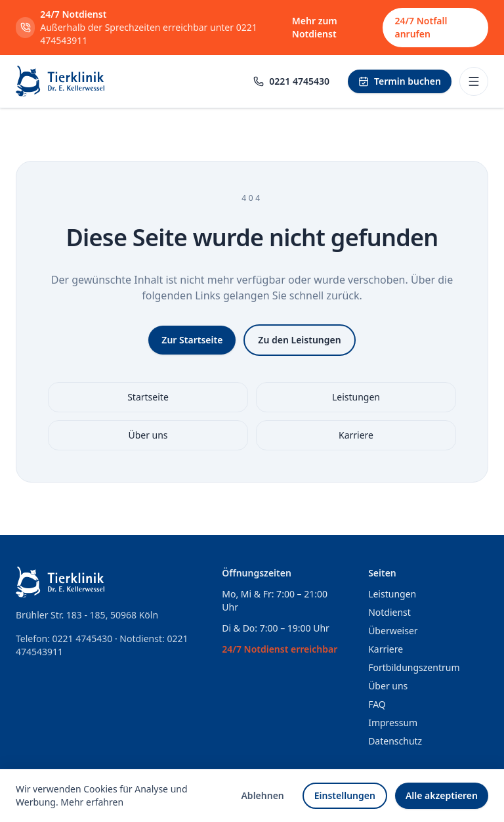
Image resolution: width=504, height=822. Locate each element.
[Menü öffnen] (474, 81)
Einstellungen (345, 795)
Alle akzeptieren (442, 795)
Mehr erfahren (92, 802)
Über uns (148, 435)
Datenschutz (395, 741)
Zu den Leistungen (299, 340)
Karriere (356, 435)
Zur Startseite (192, 340)
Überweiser (393, 631)
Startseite (148, 397)
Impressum (393, 723)
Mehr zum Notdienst (315, 27)
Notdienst (389, 612)
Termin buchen (400, 81)
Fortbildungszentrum (414, 667)
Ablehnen (262, 795)
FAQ (377, 704)
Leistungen (356, 397)
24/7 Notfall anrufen (421, 27)
